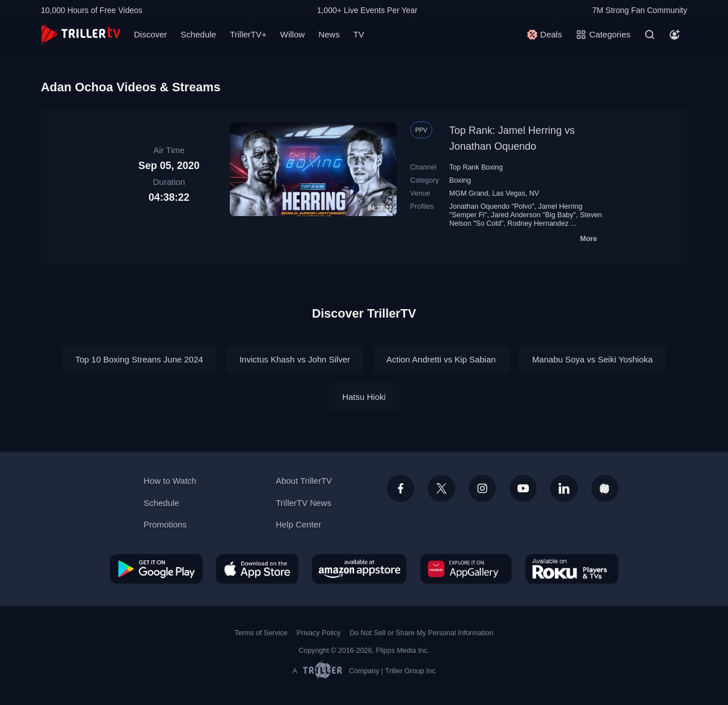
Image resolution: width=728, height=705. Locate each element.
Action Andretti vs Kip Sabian (441, 359)
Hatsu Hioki (364, 397)
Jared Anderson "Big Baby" (533, 215)
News (329, 34)
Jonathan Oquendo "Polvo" (492, 206)
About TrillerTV (304, 481)
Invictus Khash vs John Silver (295, 359)
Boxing (460, 180)
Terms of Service (261, 633)
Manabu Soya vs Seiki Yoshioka (593, 359)
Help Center (298, 524)
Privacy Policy (318, 633)
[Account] (675, 35)
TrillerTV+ (248, 34)
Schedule (198, 34)
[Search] (650, 35)
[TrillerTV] (81, 34)
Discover (150, 34)
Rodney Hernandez (538, 223)
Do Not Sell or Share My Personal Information (421, 633)
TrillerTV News (304, 503)
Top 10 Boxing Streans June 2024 (139, 359)
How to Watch (170, 481)
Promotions (165, 524)
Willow (293, 34)
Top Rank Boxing (476, 167)
